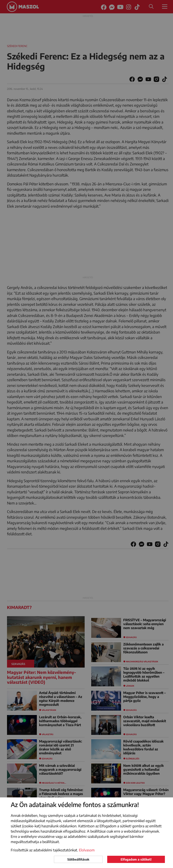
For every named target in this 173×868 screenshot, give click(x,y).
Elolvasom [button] (87, 850)
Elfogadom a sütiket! (136, 859)
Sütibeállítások (78, 859)
